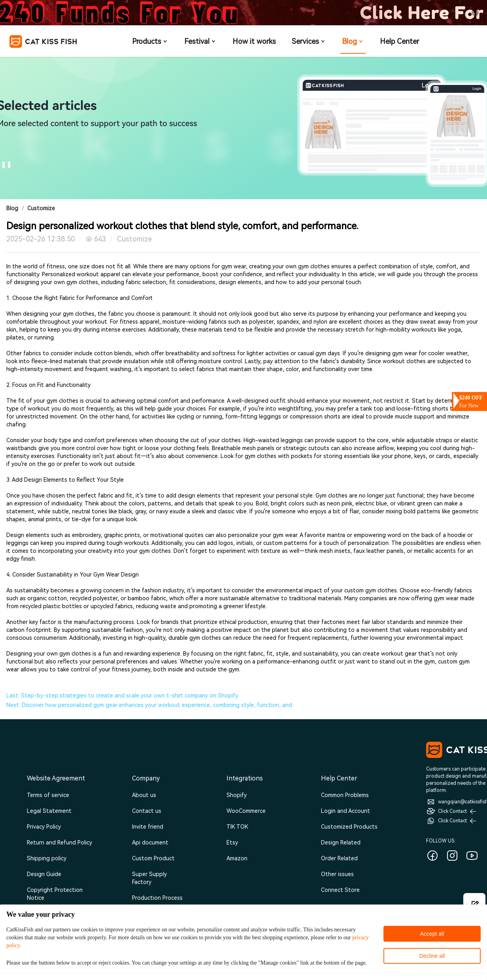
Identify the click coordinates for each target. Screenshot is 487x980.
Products (150, 41)
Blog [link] (12, 208)
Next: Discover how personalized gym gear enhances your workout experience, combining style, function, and (149, 705)
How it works (254, 41)
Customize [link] (41, 208)
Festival (200, 41)
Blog (353, 41)
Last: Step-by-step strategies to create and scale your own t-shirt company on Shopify (122, 695)
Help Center (399, 41)
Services (309, 41)
